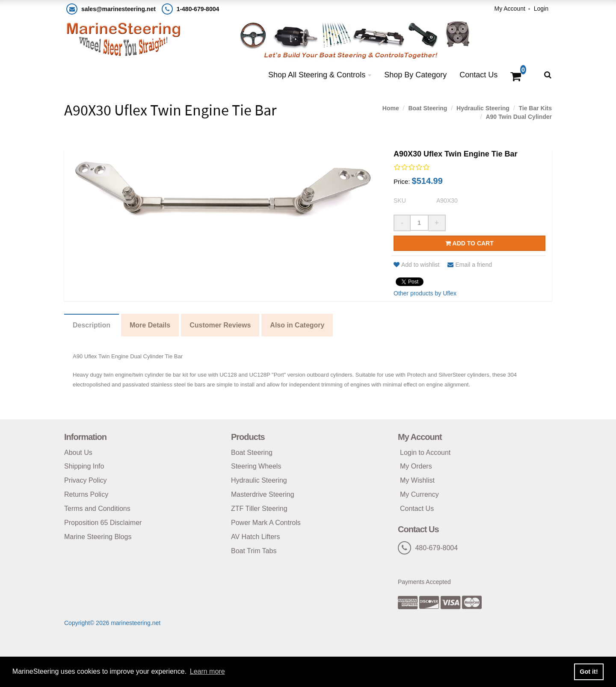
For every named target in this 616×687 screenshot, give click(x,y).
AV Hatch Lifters (255, 537)
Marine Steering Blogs (98, 537)
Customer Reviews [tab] (220, 325)
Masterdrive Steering (263, 494)
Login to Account (425, 453)
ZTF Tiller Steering (259, 509)
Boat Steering (428, 108)
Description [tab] (92, 325)
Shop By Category (415, 75)
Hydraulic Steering (483, 108)
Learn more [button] (207, 671)
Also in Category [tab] (297, 325)
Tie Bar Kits (535, 108)
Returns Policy (86, 494)
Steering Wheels (256, 466)
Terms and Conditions (97, 509)
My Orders (416, 466)
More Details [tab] (150, 325)
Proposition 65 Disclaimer (103, 523)
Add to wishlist (416, 265)
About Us (78, 453)
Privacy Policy (86, 480)
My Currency (419, 494)
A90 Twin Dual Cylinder (519, 117)
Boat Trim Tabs (254, 551)
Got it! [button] (589, 672)
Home (391, 108)
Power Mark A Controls (266, 523)
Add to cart (469, 243)
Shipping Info (84, 466)
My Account (509, 9)
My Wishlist (417, 480)
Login (541, 9)
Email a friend (470, 265)
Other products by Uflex (425, 293)
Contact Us (478, 75)
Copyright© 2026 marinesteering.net (112, 623)
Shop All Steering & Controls (317, 75)
